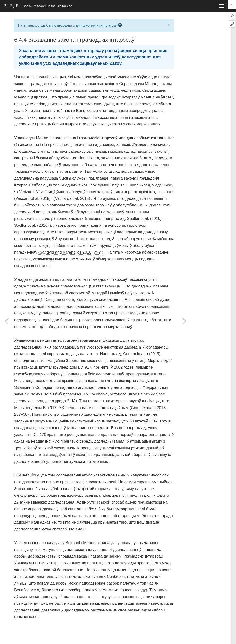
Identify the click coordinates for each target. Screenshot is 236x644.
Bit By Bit (38, 6)
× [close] (169, 25)
